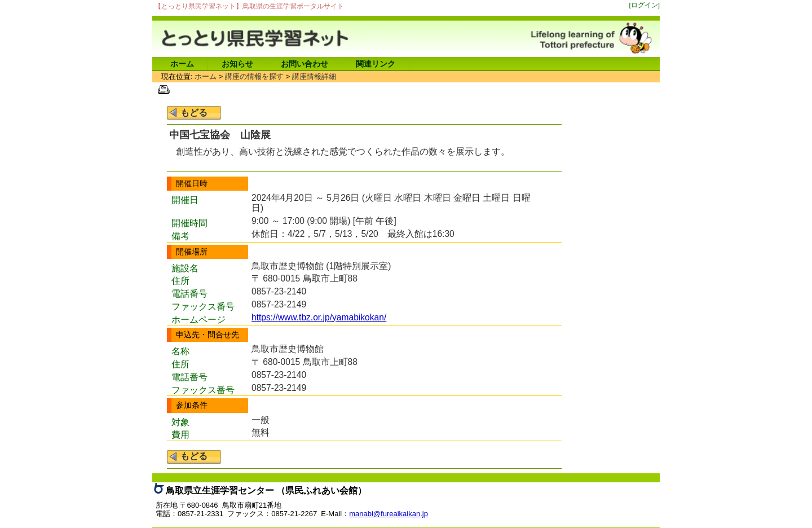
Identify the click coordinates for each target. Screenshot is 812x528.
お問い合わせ (304, 64)
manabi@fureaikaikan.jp (389, 514)
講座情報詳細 (314, 76)
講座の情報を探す (254, 76)
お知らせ (237, 64)
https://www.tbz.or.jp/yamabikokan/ (319, 317)
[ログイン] (645, 5)
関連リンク (376, 64)
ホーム (182, 64)
